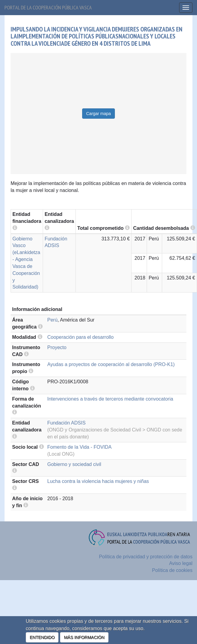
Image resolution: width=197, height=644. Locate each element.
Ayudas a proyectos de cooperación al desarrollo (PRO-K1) (111, 364)
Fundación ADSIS (66, 423)
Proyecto (57, 347)
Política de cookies (172, 570)
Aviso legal (181, 563)
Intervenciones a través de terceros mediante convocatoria (110, 399)
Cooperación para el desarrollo (80, 337)
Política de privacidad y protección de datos (146, 557)
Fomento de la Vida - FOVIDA (79, 447)
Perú (52, 320)
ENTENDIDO (42, 637)
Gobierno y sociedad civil (74, 464)
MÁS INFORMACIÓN (84, 637)
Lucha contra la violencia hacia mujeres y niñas (98, 481)
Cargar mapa (98, 114)
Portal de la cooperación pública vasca (48, 7)
